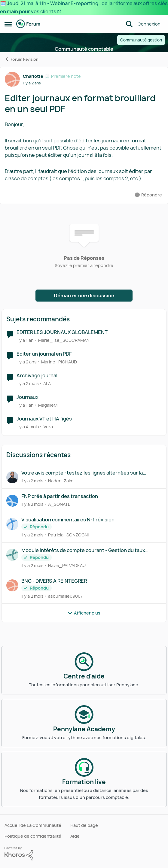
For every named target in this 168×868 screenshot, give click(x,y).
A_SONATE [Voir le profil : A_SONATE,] (59, 504)
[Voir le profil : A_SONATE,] (12, 501)
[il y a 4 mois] (28, 426)
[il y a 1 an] (25, 340)
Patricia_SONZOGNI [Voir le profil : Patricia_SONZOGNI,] (68, 535)
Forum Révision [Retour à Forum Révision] (21, 59)
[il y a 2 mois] (28, 383)
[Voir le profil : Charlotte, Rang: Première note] (12, 79)
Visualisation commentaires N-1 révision (68, 520)
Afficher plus (84, 613)
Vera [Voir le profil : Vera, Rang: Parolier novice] (48, 426)
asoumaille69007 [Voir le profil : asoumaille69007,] (65, 596)
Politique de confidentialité (33, 836)
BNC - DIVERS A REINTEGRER (54, 581)
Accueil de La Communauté (33, 825)
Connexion (149, 24)
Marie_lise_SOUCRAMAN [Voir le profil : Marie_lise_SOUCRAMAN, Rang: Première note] (64, 340)
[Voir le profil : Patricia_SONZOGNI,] (12, 524)
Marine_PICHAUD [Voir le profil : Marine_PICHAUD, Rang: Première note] (59, 362)
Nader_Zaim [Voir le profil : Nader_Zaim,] (61, 481)
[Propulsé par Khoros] (84, 854)
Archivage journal (37, 376)
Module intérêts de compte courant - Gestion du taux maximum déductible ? (83, 550)
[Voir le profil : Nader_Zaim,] (12, 477)
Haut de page (84, 825)
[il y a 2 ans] (27, 362)
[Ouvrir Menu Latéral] (8, 24)
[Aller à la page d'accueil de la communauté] (28, 24)
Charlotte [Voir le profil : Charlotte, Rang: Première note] (33, 76)
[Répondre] (148, 195)
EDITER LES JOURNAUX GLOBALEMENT (62, 332)
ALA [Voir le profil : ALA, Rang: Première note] (47, 383)
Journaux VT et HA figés (44, 419)
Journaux (27, 397)
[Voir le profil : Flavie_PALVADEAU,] (12, 555)
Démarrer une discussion (84, 296)
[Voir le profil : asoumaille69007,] (12, 585)
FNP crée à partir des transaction (60, 496)
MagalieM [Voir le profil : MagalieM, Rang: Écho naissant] (48, 405)
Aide (75, 836)
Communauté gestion (141, 40)
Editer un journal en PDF (44, 354)
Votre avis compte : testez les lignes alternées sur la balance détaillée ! (82, 473)
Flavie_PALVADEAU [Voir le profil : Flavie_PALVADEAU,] (67, 565)
